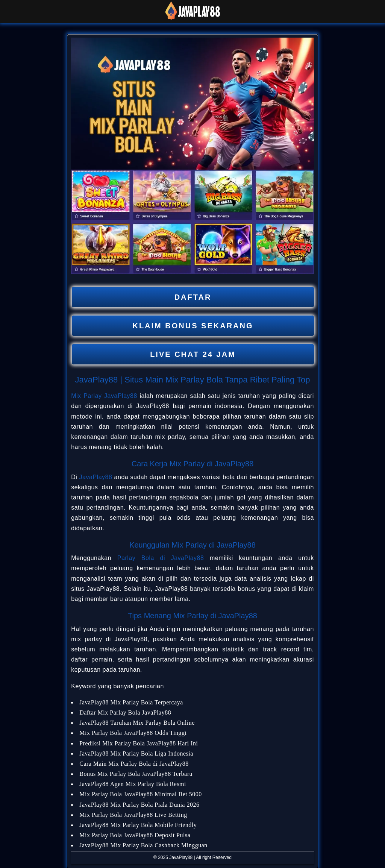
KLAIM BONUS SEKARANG (193, 326)
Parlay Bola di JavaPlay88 (161, 558)
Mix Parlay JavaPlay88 (104, 396)
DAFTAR (193, 297)
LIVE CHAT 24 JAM (193, 354)
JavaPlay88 (96, 477)
